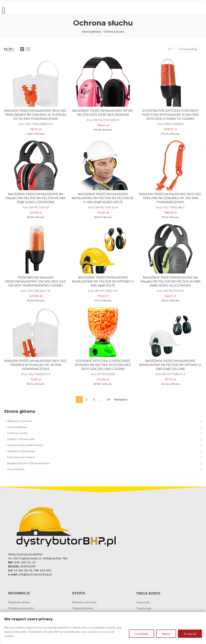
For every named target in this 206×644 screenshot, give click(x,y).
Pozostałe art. (16, 469)
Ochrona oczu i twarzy (21, 457)
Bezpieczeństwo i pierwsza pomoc (29, 463)
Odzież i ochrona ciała (21, 439)
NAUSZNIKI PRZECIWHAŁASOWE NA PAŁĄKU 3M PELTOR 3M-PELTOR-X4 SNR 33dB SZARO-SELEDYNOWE (170, 282)
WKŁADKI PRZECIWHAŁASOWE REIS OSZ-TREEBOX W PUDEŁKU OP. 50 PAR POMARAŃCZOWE (36, 365)
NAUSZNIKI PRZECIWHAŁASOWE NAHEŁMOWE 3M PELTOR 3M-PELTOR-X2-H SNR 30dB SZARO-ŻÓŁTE (103, 198)
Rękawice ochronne (20, 421)
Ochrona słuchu (17, 433)
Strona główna (20, 411)
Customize (141, 634)
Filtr (8, 49)
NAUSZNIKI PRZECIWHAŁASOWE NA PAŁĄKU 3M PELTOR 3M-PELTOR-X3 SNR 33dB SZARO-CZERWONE (36, 198)
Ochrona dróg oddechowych (25, 445)
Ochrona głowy (17, 427)
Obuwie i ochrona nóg (21, 451)
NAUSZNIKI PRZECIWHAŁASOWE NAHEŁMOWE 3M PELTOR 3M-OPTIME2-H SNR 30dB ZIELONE (170, 365)
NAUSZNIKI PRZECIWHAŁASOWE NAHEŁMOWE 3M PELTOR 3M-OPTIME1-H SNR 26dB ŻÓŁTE (103, 282)
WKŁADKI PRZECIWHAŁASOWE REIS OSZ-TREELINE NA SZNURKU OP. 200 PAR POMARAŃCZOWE (170, 198)
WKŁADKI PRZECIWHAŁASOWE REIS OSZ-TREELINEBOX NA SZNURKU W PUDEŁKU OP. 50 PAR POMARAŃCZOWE (36, 115)
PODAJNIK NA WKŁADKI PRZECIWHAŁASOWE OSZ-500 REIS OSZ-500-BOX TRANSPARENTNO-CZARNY (36, 282)
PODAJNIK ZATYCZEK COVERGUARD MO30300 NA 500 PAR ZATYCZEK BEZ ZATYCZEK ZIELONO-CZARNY (103, 365)
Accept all (190, 634)
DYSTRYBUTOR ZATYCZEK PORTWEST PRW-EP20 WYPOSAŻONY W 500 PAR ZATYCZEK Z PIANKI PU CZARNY (170, 115)
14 (108, 399)
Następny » (121, 399)
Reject (166, 634)
